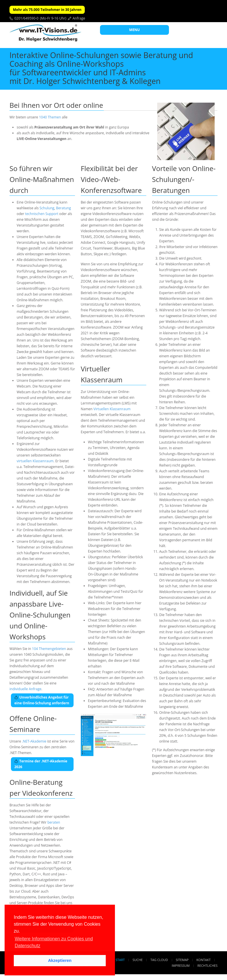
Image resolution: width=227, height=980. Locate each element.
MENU (135, 30)
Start (120, 960)
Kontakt (204, 960)
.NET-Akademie (34, 741)
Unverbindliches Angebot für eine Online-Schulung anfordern (42, 700)
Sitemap (182, 960)
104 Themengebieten (49, 649)
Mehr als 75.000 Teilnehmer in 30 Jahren (47, 10)
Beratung (64, 208)
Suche (137, 960)
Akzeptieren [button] (60, 960)
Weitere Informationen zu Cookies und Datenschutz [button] (54, 942)
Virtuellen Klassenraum (112, 409)
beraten (54, 822)
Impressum (180, 965)
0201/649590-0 (26, 18)
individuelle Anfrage (25, 689)
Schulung (47, 208)
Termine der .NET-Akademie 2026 (41, 764)
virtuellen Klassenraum (35, 461)
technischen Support (42, 214)
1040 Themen (50, 117)
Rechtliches (207, 965)
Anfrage (79, 18)
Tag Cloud (159, 960)
